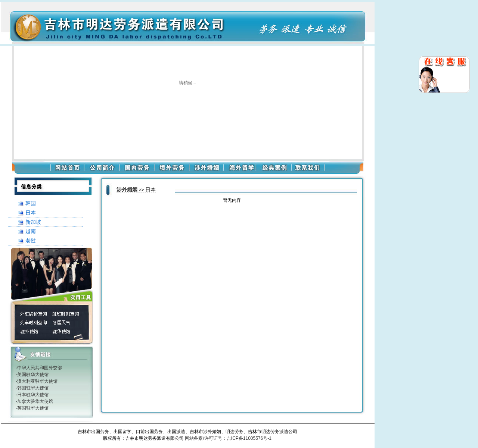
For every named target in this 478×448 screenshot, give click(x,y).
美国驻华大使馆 (33, 375)
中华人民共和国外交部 (40, 368)
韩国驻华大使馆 (33, 388)
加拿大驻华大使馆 (35, 401)
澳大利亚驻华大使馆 (37, 381)
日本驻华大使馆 (33, 395)
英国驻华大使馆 (33, 408)
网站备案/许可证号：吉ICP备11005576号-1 (228, 438)
